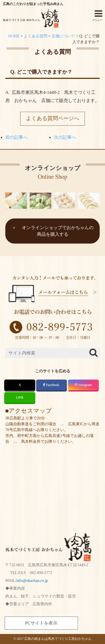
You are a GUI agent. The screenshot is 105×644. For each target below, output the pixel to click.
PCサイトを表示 (41, 623)
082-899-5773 (41, 573)
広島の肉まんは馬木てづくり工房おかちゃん (58, 639)
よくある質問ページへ (53, 118)
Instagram (83, 385)
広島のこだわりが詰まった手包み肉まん (33, 4)
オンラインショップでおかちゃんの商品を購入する (58, 231)
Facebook (52, 385)
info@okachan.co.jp (32, 581)
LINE (20, 397)
